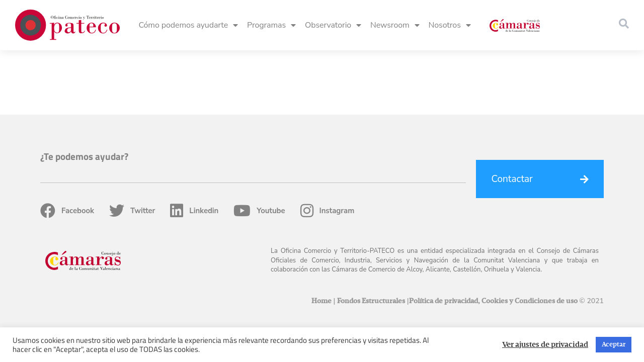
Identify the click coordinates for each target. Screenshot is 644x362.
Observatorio (333, 25)
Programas (271, 25)
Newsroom (395, 25)
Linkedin (194, 146)
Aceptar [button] (614, 345)
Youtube (259, 146)
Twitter (132, 146)
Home (321, 237)
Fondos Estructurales (371, 237)
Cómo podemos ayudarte (188, 25)
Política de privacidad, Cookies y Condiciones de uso (493, 237)
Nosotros (450, 25)
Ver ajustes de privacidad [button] (545, 345)
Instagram (328, 146)
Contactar (512, 115)
